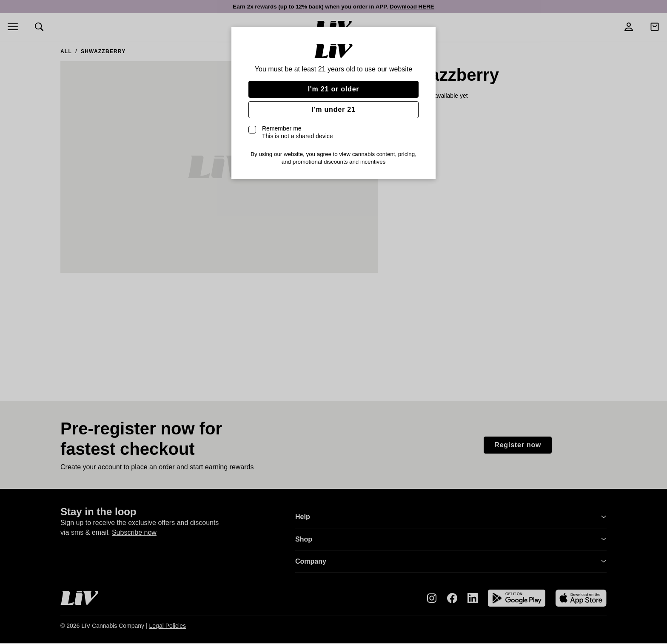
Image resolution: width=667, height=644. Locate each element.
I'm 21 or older (334, 89)
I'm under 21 (333, 109)
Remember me (298, 132)
